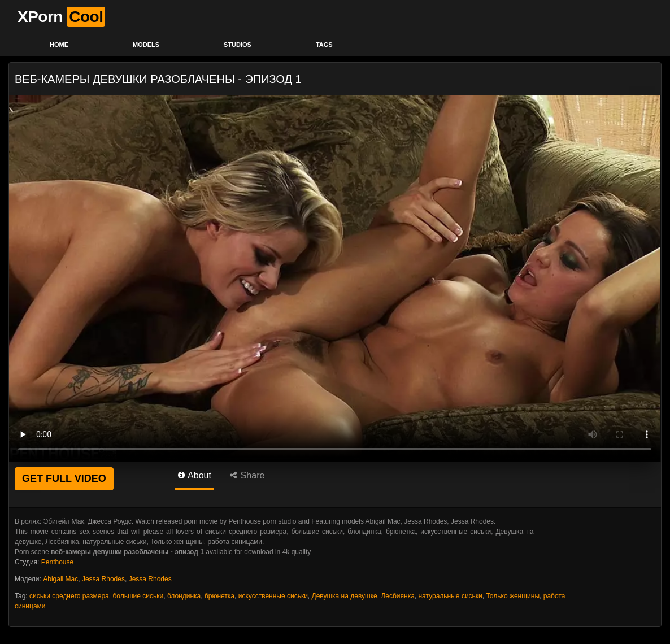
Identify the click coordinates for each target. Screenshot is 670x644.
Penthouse (57, 562)
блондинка (184, 596)
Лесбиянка (397, 596)
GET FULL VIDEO (64, 478)
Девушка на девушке (345, 596)
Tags (324, 45)
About (195, 475)
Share (247, 475)
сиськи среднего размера (69, 596)
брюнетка (219, 596)
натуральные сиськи (450, 596)
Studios (238, 45)
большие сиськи (138, 596)
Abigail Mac (60, 579)
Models (146, 45)
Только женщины (513, 596)
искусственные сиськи (273, 596)
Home (59, 45)
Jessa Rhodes (103, 579)
